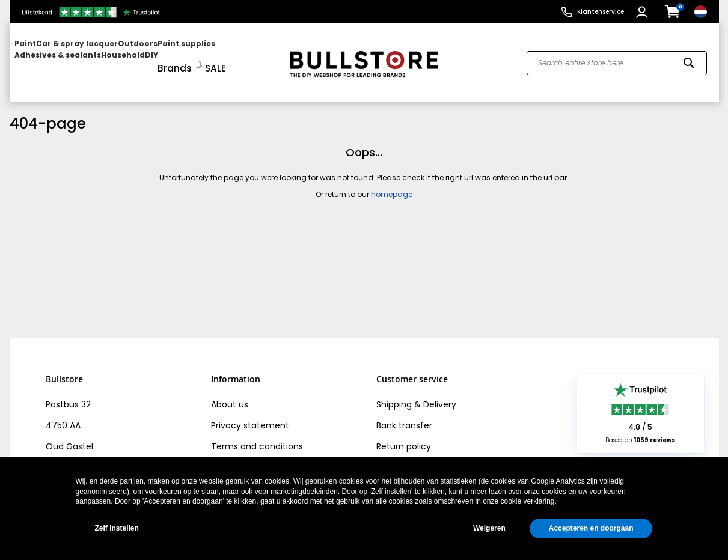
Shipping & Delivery (416, 394)
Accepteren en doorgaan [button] (591, 528)
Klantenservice (601, 12)
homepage (392, 184)
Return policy (404, 436)
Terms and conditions (257, 436)
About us (230, 394)
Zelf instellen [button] (117, 528)
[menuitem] (61, 57)
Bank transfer (404, 415)
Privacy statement (250, 415)
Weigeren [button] (489, 528)
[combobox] (617, 58)
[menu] (144, 57)
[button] (644, 12)
